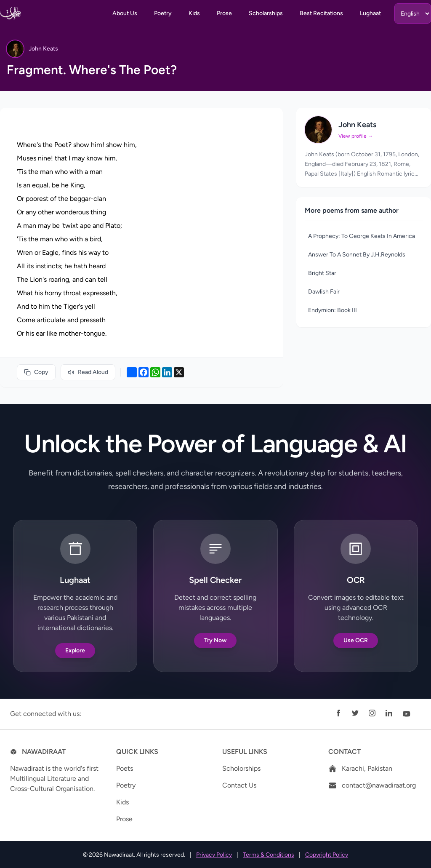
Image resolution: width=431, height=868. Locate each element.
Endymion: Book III (333, 310)
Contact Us (239, 785)
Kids (194, 13)
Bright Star (322, 273)
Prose (224, 13)
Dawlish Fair (324, 292)
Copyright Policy (327, 855)
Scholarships (266, 13)
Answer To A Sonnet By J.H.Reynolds (357, 255)
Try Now (215, 640)
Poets (125, 768)
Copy (36, 372)
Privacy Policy (214, 855)
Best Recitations (321, 13)
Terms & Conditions (269, 855)
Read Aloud (88, 372)
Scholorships (241, 768)
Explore (75, 650)
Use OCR (356, 640)
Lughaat (370, 13)
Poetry (163, 13)
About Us (125, 13)
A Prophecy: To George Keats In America (362, 236)
